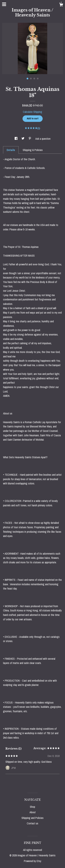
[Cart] (61, 5)
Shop (32, 807)
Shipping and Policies (32, 818)
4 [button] (38, 79)
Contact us (32, 823)
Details (11, 150)
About (33, 812)
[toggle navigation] (4, 4)
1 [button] (27, 79)
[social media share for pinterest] (30, 139)
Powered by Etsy (33, 861)
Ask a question (43, 139)
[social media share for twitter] (23, 139)
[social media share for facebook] (16, 139)
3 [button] (34, 79)
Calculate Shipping (32, 112)
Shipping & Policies (33, 150)
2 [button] (31, 79)
